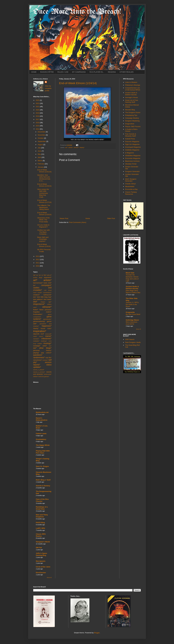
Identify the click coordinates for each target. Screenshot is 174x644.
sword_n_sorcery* (39, 372)
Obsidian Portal (131, 164)
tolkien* (36, 376)
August (41, 145)
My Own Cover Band (133, 314)
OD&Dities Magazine (133, 156)
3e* (40, 275)
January (41, 167)
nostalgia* (37, 346)
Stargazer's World (43, 542)
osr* (35, 348)
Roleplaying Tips (131, 115)
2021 (38, 107)
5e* (45, 275)
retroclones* (38, 360)
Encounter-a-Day (131, 189)
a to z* (49, 275)
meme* (48, 336)
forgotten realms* (42, 312)
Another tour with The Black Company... (43, 232)
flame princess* (45, 310)
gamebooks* (47, 319)
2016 (38, 123)
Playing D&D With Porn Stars (43, 452)
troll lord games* (44, 376)
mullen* (40, 343)
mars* (35, 336)
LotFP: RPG (40, 528)
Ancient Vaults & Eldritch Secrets (131, 94)
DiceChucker (41, 573)
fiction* (36, 310)
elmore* (76, 147)
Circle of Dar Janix (43, 567)
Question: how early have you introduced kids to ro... (44, 178)
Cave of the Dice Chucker (42, 500)
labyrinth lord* (39, 334)
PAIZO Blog (40, 523)
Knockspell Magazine (133, 147)
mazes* (41, 336)
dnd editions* (38, 299)
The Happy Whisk (43, 445)
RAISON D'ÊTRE (47, 72)
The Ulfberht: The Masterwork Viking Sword (44, 207)
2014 (38, 129)
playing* (36, 353)
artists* (71, 147)
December (42, 132)
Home (88, 218)
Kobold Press (130, 139)
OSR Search (130, 339)
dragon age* (46, 302)
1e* (34, 275)
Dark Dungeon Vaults (133, 342)
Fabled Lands (41, 434)
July (39, 148)
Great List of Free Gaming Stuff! (132, 101)
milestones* (46, 339)
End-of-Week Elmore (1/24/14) (78, 83)
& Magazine (129, 153)
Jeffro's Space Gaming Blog (41, 554)
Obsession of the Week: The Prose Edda (43, 220)
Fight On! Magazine (132, 144)
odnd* (45, 346)
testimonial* (48, 374)
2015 (38, 126)
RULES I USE (63, 72)
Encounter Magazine (133, 158)
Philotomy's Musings (133, 85)
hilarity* (82, 147)
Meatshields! (130, 186)
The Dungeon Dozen (133, 112)
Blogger (97, 633)
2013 (38, 256)
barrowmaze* (38, 283)
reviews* (45, 360)
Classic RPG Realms (41, 535)
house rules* (46, 328)
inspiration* (40, 331)
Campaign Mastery (132, 118)
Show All (49, 578)
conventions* (47, 292)
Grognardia (130, 312)
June (40, 151)
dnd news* (48, 299)
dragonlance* (39, 304)
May (40, 154)
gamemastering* (39, 321)
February (41, 164)
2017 (38, 119)
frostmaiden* (38, 314)
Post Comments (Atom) (78, 222)
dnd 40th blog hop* (44, 297)
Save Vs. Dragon (42, 466)
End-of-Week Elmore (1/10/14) (44, 214)
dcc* (35, 297)
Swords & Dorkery (43, 486)
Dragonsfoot (130, 124)
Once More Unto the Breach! (77, 12)
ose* (50, 346)
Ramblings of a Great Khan (42, 508)
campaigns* (46, 285)
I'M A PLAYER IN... (97, 72)
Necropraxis (41, 561)
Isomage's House (131, 97)
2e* (37, 275)
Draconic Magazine (132, 142)
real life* (48, 358)
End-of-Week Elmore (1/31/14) (44, 171)
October (41, 138)
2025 (38, 100)
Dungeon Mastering (132, 121)
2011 (38, 263)
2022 (38, 103)
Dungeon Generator (132, 171)
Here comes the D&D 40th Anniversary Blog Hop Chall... (43, 193)
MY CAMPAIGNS (79, 72)
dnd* (35, 302)
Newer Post (64, 218)
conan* (40, 292)
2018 (38, 116)
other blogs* (45, 348)
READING (112, 72)
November (42, 135)
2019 (38, 113)
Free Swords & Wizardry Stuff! (131, 135)
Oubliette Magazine (132, 150)
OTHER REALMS (127, 72)
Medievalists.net (42, 412)
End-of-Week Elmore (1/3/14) (44, 245)
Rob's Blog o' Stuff (43, 480)
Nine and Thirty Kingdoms (42, 516)
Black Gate (130, 273)
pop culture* (46, 353)
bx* (34, 285)
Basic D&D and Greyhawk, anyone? (43, 239)
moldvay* (44, 341)
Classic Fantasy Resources (131, 193)
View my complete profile (48, 88)
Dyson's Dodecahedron (42, 419)
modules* (36, 341)
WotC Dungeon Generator (131, 180)
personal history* (42, 350)
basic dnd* (48, 283)
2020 (38, 110)
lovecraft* (48, 334)
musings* (47, 343)
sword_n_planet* (39, 370)
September (42, 141)
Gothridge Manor (132, 320)
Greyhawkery (41, 439)
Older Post (111, 218)
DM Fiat (39, 548)
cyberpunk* (47, 295)
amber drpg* (38, 277)
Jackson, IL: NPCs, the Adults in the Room (132, 305)
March (40, 161)
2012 (38, 259)
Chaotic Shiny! (130, 184)
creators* (36, 295)
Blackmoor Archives (132, 161)
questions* (38, 355)
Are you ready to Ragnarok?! (43, 226)
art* (66, 147)
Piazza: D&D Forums (133, 126)
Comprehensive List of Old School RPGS (133, 89)
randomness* (39, 357)
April (40, 157)
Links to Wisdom (131, 82)
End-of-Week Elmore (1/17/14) (44, 201)
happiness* (47, 326)
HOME (34, 72)
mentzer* (36, 339)
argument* (48, 277)
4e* (43, 275)
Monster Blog (130, 110)
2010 (38, 266)
